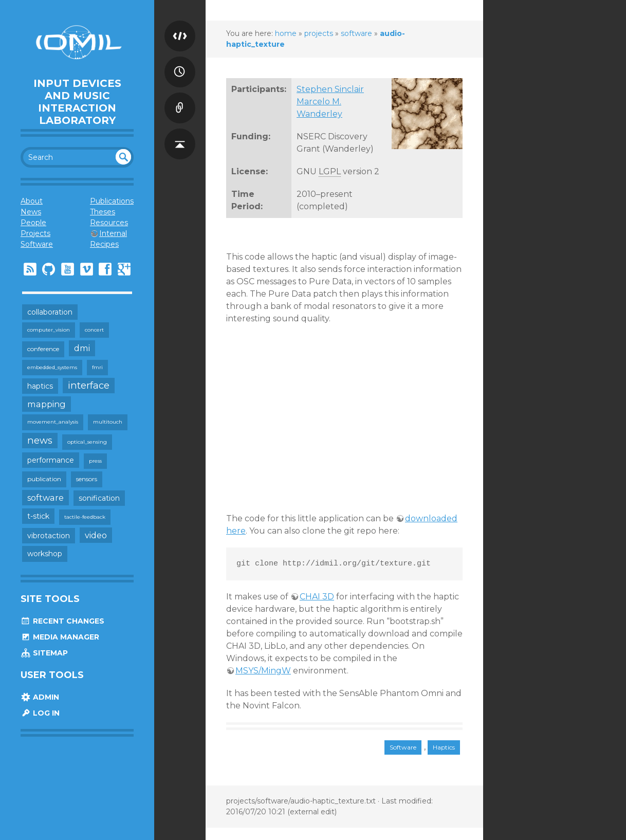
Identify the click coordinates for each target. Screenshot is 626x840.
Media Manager (60, 637)
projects (319, 33)
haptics (40, 386)
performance (51, 460)
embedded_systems (52, 367)
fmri (97, 367)
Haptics (444, 747)
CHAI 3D (317, 597)
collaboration (50, 312)
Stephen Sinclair (330, 89)
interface (89, 385)
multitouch (108, 422)
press (95, 461)
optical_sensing (87, 442)
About (32, 201)
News (31, 212)
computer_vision (49, 330)
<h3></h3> (337, 424)
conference (43, 349)
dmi (82, 348)
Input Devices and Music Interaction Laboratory (77, 102)
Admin (40, 697)
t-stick (38, 516)
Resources (109, 223)
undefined (123, 157)
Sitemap (44, 653)
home (286, 33)
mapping (47, 404)
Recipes (104, 244)
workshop (45, 554)
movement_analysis (53, 422)
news (40, 440)
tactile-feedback (85, 517)
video (96, 535)
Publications (112, 201)
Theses (103, 212)
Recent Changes (62, 621)
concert (94, 330)
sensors (87, 479)
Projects (35, 233)
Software (37, 244)
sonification (99, 498)
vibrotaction (49, 536)
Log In (40, 713)
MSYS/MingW (263, 671)
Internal (113, 233)
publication (44, 479)
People (33, 223)
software (45, 498)
